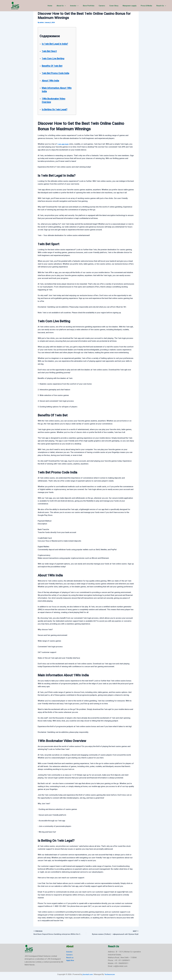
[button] (73, 6)
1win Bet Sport (51, 51)
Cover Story (118, 6)
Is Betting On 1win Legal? (57, 109)
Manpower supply (132, 6)
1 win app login (63, 144)
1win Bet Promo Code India (58, 73)
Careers (107, 6)
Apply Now (70, 960)
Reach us (70, 958)
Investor (81, 6)
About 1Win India (52, 81)
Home (59, 6)
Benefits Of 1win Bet (54, 66)
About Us (69, 6)
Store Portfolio (95, 6)
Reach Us (162, 6)
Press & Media (148, 6)
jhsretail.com (87, 974)
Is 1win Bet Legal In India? (57, 44)
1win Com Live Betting (55, 58)
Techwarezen (110, 974)
